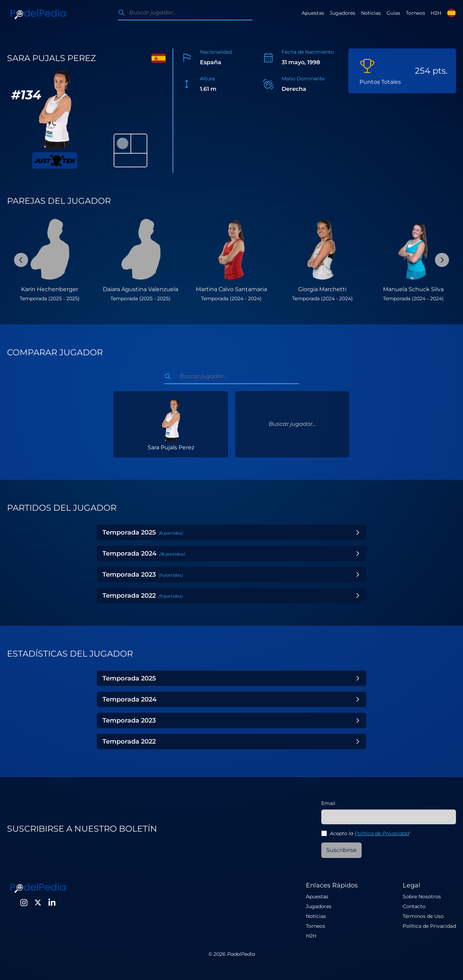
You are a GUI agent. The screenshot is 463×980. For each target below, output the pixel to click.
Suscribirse (341, 850)
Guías (393, 13)
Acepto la (370, 833)
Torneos (415, 13)
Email (328, 803)
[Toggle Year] (358, 532)
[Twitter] (38, 902)
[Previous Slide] (21, 260)
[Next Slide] (442, 260)
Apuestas (313, 13)
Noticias (371, 13)
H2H (436, 13)
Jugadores (343, 13)
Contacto (414, 906)
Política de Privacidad (382, 833)
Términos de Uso (423, 916)
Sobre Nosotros (422, 897)
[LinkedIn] (52, 902)
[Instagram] (24, 902)
